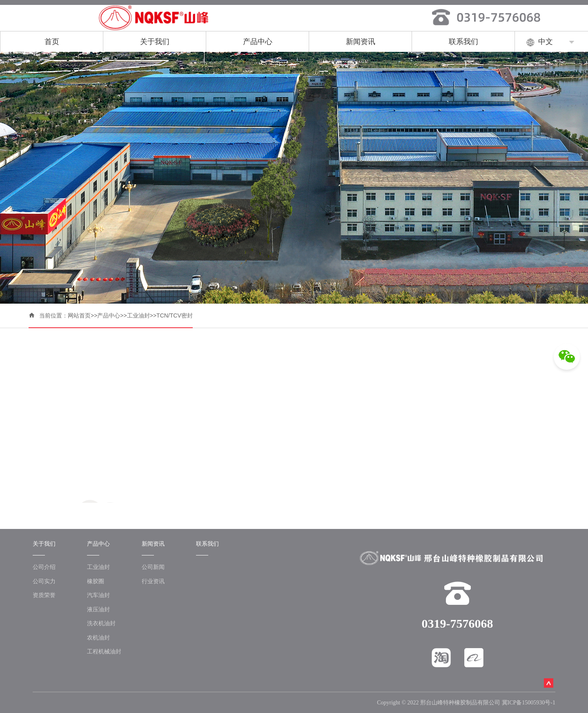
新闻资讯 (361, 42)
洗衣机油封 (101, 623)
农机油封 (98, 637)
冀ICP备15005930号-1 (529, 703)
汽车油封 (98, 595)
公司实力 (44, 581)
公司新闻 (153, 567)
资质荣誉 (44, 595)
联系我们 (463, 42)
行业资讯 (153, 581)
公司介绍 (44, 567)
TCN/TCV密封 (175, 315)
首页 (52, 42)
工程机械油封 (104, 651)
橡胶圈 (96, 581)
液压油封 (98, 609)
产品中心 (258, 42)
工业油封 (138, 315)
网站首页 (79, 315)
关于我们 (155, 42)
